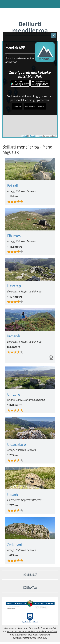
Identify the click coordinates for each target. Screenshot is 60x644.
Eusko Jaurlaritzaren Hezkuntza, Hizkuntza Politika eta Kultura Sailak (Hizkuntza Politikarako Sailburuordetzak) (32, 635)
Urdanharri (15, 494)
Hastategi (14, 286)
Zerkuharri (15, 545)
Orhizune (14, 394)
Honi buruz (30, 575)
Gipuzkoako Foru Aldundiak (42, 628)
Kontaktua (30, 588)
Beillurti (13, 186)
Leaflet (24, 136)
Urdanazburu (16, 444)
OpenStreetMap (36, 136)
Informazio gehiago (35, 106)
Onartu (17, 106)
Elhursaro (14, 236)
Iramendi (13, 336)
